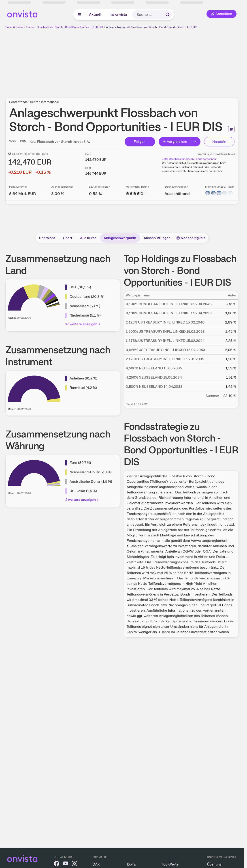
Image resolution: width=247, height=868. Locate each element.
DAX (96, 864)
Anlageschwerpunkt (120, 238)
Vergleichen (175, 142)
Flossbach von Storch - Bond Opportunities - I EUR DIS (70, 27)
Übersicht (47, 238)
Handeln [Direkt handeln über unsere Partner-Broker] (219, 142)
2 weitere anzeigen (82, 500)
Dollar (132, 864)
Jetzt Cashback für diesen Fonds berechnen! (189, 159)
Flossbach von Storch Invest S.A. (63, 142)
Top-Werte (170, 864)
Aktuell (95, 14)
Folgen (140, 142)
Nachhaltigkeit (191, 238)
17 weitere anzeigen (83, 324)
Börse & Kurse (14, 27)
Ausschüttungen (157, 238)
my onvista (118, 14)
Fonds (30, 27)
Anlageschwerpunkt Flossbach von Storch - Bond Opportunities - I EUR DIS (152, 27)
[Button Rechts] (195, 142)
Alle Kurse (88, 238)
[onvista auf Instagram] (75, 864)
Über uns (214, 864)
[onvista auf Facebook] (57, 864)
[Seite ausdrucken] (231, 129)
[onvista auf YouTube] (66, 864)
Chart (68, 238)
